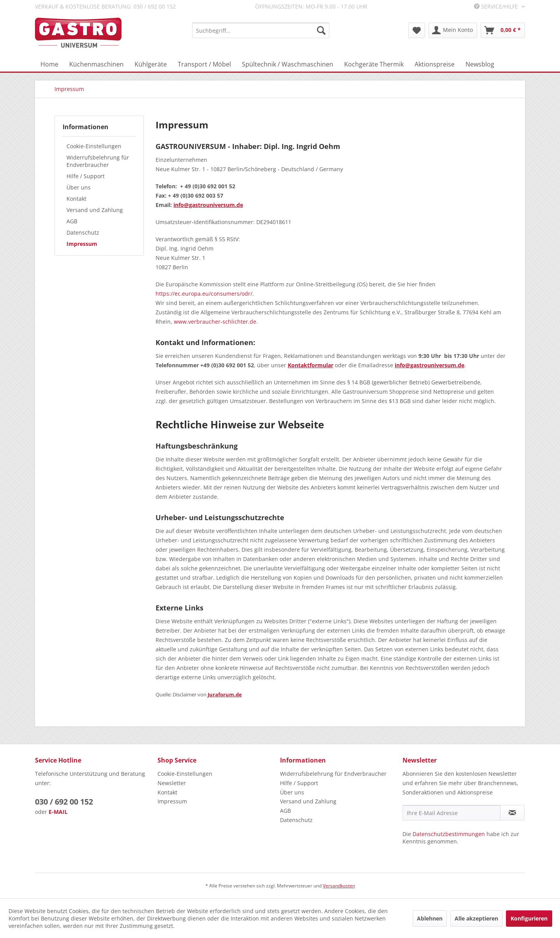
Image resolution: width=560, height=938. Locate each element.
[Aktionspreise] (435, 64)
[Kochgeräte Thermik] (374, 64)
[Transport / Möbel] (204, 64)
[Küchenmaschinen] (96, 64)
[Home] (49, 64)
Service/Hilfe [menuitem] (497, 6)
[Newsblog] (480, 64)
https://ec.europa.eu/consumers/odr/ (204, 294)
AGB (72, 221)
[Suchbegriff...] (261, 30)
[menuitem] (261, 30)
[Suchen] (321, 30)
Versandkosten (339, 886)
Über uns (79, 187)
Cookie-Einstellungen (94, 146)
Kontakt (76, 199)
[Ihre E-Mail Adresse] (451, 813)
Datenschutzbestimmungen (449, 834)
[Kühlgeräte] (151, 64)
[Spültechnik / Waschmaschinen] (288, 64)
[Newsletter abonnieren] (512, 813)
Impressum (82, 244)
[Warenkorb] (503, 30)
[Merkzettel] (417, 30)
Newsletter (172, 783)
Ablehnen (430, 918)
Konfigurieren (529, 918)
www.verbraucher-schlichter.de (215, 322)
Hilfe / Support (86, 176)
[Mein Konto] (453, 30)
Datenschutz (83, 232)
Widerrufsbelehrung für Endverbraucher (98, 161)
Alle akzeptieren (476, 918)
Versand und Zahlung (95, 210)
